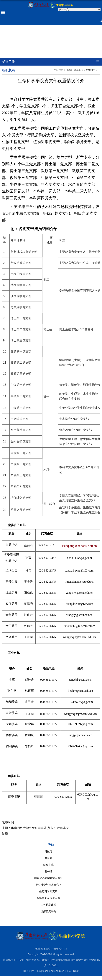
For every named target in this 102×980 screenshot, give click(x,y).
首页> (70, 70)
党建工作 (78, 70)
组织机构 (91, 70)
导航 (51, 845)
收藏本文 (63, 828)
